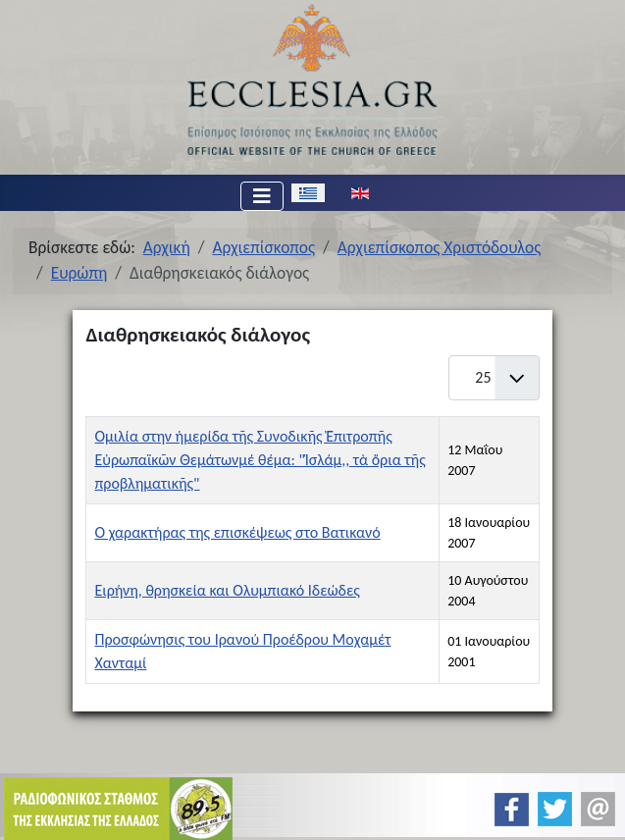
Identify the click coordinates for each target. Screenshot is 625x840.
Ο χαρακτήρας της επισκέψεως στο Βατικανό (237, 532)
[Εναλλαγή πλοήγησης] (262, 196)
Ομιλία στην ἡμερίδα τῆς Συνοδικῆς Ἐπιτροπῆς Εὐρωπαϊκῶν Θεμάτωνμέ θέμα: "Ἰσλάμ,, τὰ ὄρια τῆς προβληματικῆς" (260, 460)
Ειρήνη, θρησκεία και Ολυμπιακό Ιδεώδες (227, 590)
